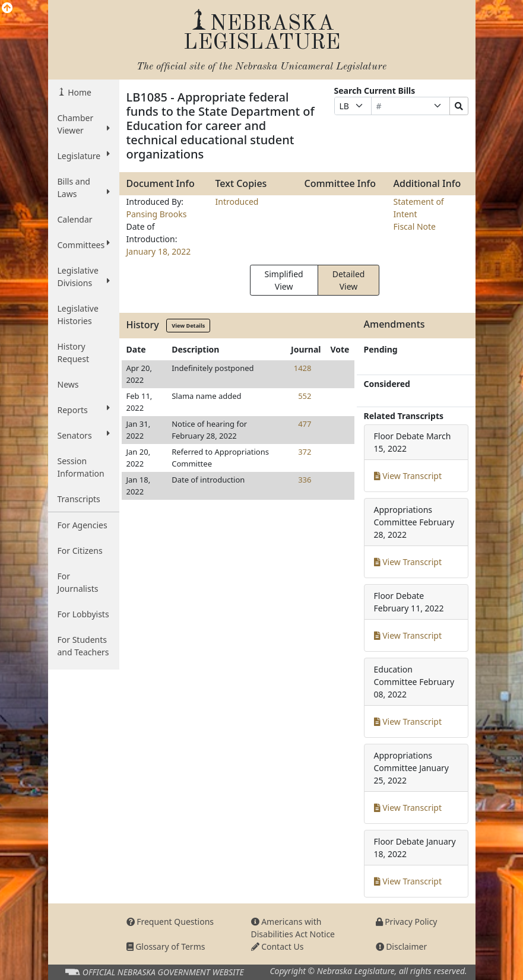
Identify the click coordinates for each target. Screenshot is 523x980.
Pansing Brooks (157, 214)
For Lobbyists (83, 614)
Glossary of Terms (166, 946)
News (68, 384)
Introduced (237, 202)
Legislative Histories (78, 315)
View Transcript (408, 476)
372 (305, 452)
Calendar (75, 219)
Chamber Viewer (84, 124)
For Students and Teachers (83, 646)
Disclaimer (402, 946)
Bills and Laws (84, 188)
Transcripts (79, 499)
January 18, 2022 (159, 251)
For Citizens (80, 551)
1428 (303, 368)
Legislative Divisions (84, 277)
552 (305, 396)
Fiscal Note (415, 226)
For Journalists (78, 582)
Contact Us (278, 946)
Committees (84, 245)
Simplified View (284, 280)
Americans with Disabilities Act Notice (293, 928)
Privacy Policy (407, 922)
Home (79, 92)
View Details (188, 326)
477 (305, 424)
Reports (84, 410)
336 (305, 480)
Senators (84, 435)
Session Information (81, 467)
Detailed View (349, 280)
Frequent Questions (170, 922)
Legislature (84, 156)
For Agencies (83, 525)
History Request (74, 353)
